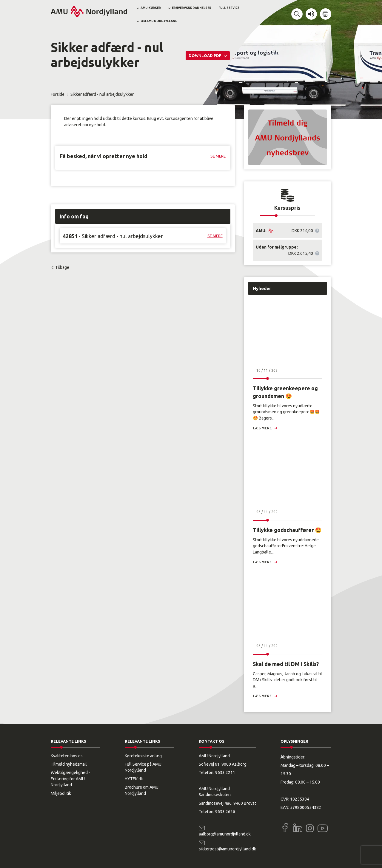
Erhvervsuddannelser (192, 8)
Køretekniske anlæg (143, 756)
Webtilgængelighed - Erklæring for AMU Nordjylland (70, 779)
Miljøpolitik (61, 793)
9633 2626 (225, 812)
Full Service (229, 8)
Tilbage (62, 267)
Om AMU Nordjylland (159, 21)
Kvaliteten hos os (67, 756)
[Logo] (89, 12)
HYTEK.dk (134, 779)
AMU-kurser (151, 8)
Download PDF (205, 55)
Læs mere (262, 428)
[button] (297, 14)
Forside (58, 94)
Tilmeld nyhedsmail (69, 764)
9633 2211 (225, 773)
